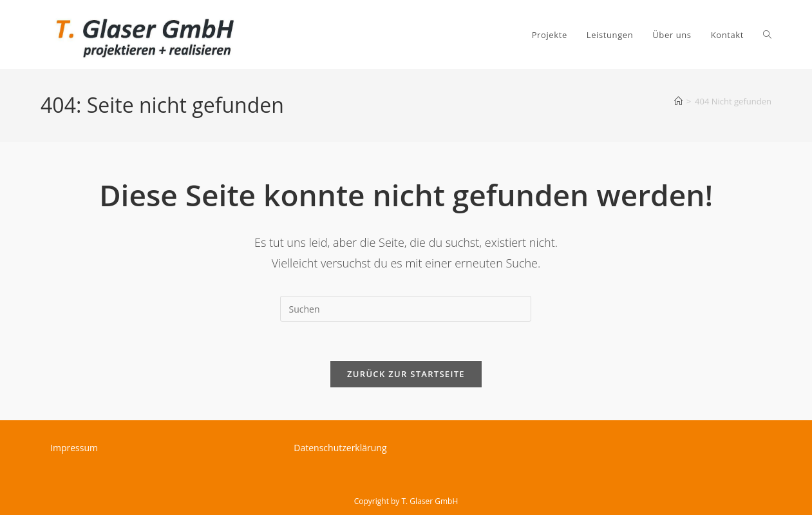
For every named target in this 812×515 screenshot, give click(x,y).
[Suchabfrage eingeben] (406, 309)
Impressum (74, 448)
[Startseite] (678, 101)
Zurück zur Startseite (406, 374)
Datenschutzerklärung (340, 448)
